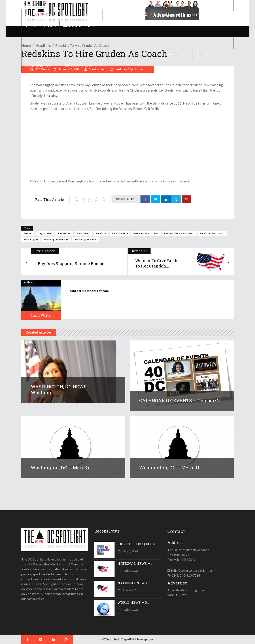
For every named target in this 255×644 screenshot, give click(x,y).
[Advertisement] (127, 145)
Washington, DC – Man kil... (62, 468)
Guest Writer (41, 315)
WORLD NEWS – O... (133, 602)
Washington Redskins (56, 239)
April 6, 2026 (130, 571)
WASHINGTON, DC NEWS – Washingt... (61, 389)
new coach (83, 233)
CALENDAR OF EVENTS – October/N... (181, 400)
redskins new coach (212, 233)
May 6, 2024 (130, 551)
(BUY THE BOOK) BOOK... (137, 544)
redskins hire (120, 233)
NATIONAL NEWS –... (135, 563)
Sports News (138, 69)
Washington (31, 239)
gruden (28, 233)
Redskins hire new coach (179, 233)
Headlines (121, 69)
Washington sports (85, 239)
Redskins (101, 233)
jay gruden (45, 233)
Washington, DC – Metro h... (171, 468)
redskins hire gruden (146, 233)
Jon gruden (64, 233)
